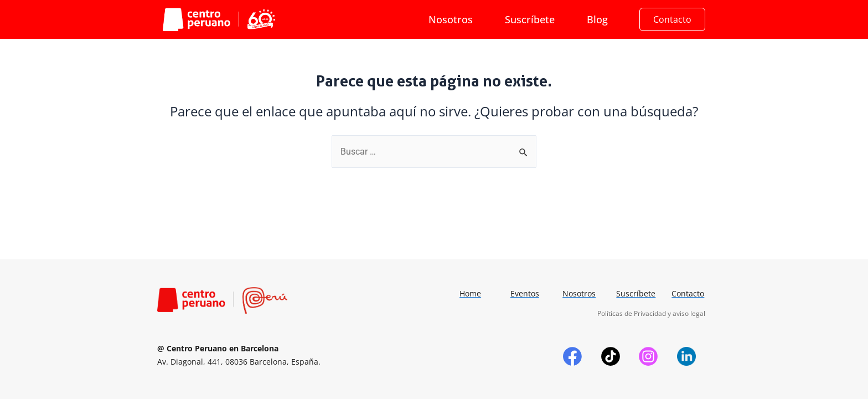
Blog (597, 19)
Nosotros (451, 19)
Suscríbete (530, 19)
